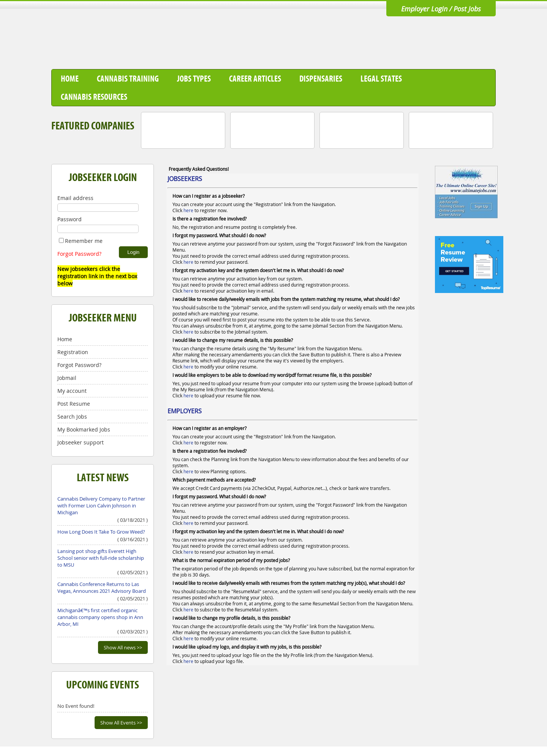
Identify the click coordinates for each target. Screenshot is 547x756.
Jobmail (67, 378)
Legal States (381, 79)
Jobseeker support (81, 442)
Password (70, 219)
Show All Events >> (121, 723)
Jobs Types (194, 79)
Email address (75, 198)
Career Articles (255, 79)
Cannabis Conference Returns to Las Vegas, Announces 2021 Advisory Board (102, 587)
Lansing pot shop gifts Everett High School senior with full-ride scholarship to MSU (101, 558)
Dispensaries (321, 79)
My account (72, 391)
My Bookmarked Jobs (84, 429)
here (188, 210)
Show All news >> (123, 647)
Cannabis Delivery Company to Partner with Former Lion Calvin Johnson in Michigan (101, 506)
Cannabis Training (128, 79)
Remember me (81, 241)
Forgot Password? (79, 254)
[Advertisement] (357, 43)
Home (70, 79)
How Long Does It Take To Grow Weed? (101, 532)
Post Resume (74, 404)
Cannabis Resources (94, 97)
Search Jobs (72, 417)
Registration (73, 352)
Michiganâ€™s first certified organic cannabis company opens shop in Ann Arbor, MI (100, 617)
